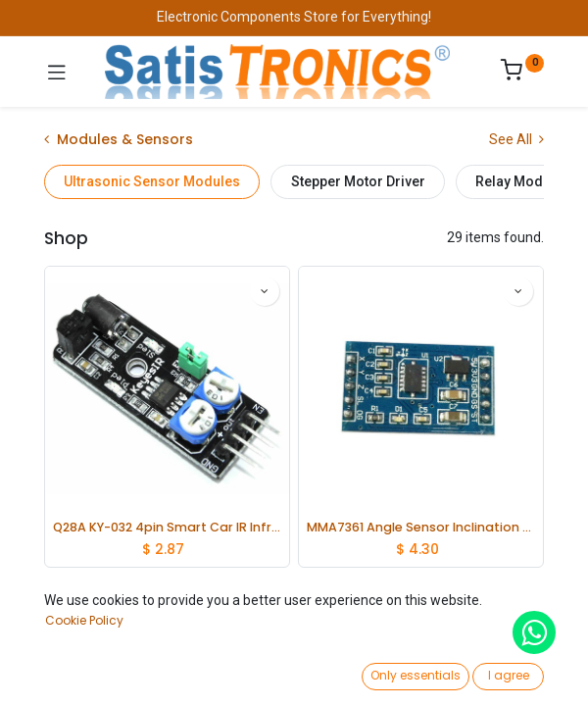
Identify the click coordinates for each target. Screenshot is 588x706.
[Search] (179, 673)
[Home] (65, 673)
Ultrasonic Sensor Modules (152, 181)
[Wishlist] (409, 672)
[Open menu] (294, 678)
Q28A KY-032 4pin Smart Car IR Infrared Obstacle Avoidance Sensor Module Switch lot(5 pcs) (167, 527)
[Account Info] (524, 672)
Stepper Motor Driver (358, 181)
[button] (452, 632)
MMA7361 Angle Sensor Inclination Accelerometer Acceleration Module (421, 527)
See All (516, 139)
